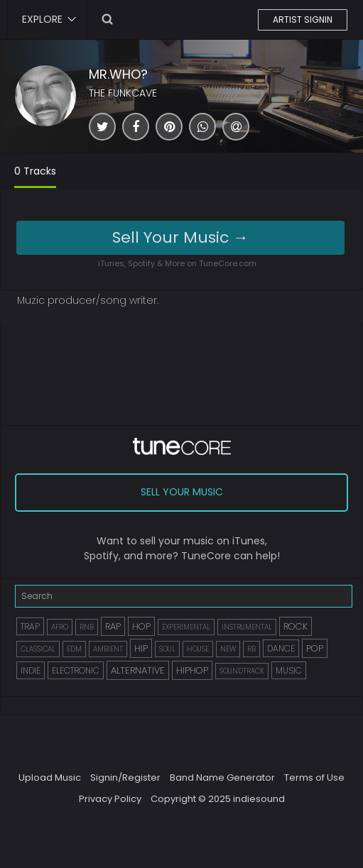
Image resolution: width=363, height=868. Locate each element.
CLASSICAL (38, 649)
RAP (113, 626)
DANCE (281, 648)
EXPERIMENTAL (186, 627)
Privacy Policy (110, 799)
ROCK (296, 626)
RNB (87, 627)
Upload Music (50, 778)
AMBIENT (108, 649)
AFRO (60, 627)
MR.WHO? (118, 74)
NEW (228, 649)
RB (251, 649)
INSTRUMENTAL (247, 627)
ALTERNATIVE (138, 670)
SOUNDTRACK (242, 671)
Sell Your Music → (180, 237)
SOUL (167, 649)
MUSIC (289, 670)
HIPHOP (192, 670)
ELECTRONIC (76, 670)
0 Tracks (35, 171)
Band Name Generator (222, 778)
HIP (141, 648)
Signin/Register (125, 778)
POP (315, 648)
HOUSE (198, 649)
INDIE (31, 670)
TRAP (30, 626)
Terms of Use (314, 778)
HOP (141, 626)
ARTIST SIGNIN (303, 20)
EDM (74, 649)
